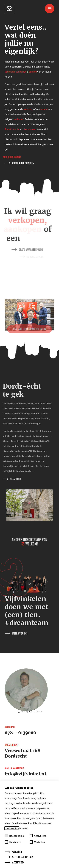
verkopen (10, 72)
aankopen (21, 72)
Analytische (38, 836)
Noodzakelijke (15, 836)
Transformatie (12, 129)
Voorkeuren (13, 842)
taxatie (44, 109)
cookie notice (12, 828)
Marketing (37, 842)
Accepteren (15, 863)
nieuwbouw (29, 129)
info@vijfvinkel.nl (25, 774)
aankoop (28, 109)
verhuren (19, 119)
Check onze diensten (20, 163)
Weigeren (13, 852)
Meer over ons (16, 646)
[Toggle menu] (50, 9)
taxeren (33, 72)
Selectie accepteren (19, 857)
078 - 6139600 (20, 733)
